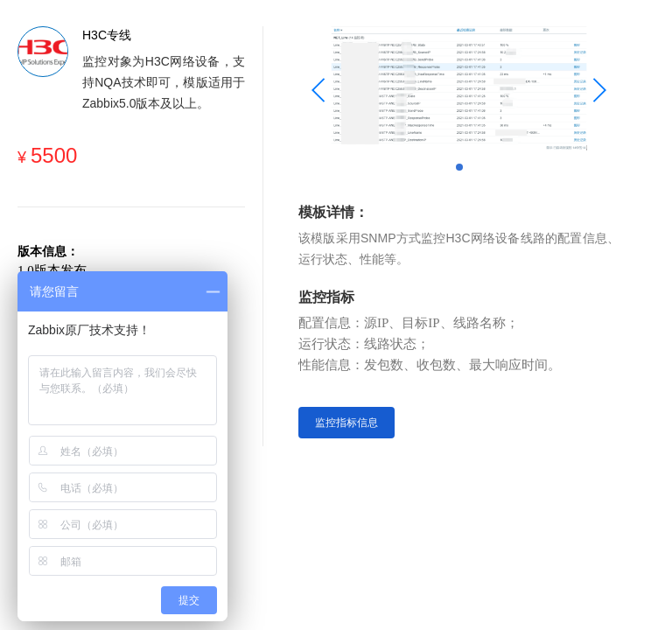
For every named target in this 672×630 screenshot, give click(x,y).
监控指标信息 (346, 423)
